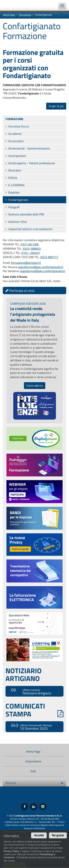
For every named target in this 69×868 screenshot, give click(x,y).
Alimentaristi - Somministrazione (29, 148)
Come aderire (35, 385)
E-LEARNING (16, 185)
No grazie (58, 835)
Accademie (15, 134)
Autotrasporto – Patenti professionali (32, 163)
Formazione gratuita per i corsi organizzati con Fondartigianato (33, 64)
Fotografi (14, 207)
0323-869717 (49, 257)
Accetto (39, 835)
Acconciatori (16, 141)
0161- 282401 (31, 253)
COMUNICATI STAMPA (34, 710)
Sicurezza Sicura (19, 126)
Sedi (33, 771)
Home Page (9, 15)
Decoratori (15, 170)
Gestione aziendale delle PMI (26, 214)
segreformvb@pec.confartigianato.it (43, 271)
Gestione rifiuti (18, 222)
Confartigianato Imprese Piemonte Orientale (13, 5)
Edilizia (13, 178)
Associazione (33, 761)
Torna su (34, 783)
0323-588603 (32, 249)
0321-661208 (30, 244)
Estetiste (14, 192)
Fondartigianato (18, 200)
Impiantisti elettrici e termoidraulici (30, 229)
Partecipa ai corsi (20, 290)
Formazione (25, 15)
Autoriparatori (17, 156)
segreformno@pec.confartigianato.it (41, 267)
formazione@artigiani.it (26, 263)
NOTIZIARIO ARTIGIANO (24, 675)
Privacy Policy (11, 851)
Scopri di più (56, 106)
